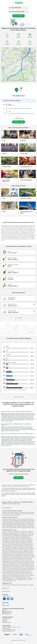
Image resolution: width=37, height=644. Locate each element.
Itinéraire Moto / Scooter (25, 514)
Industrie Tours (27, 550)
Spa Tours (5, 550)
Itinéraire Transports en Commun (28, 512)
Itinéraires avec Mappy (7, 519)
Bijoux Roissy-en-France (15, 568)
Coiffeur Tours (31, 533)
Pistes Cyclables (10, 585)
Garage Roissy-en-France (28, 551)
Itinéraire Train (6, 514)
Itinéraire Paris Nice (30, 522)
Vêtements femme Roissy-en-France (10, 563)
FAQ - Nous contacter (7, 628)
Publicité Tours (11, 543)
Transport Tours (24, 534)
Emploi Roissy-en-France (19, 561)
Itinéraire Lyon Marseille (11, 528)
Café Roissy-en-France (7, 570)
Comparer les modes (18, 397)
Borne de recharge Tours (10, 537)
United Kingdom (6, 614)
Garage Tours (18, 532)
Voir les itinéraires (19, 16)
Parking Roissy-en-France (8, 557)
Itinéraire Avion (8, 515)
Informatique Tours (23, 540)
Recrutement (5, 620)
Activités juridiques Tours (13, 550)
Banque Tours (22, 547)
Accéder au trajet (18, 122)
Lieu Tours (21, 550)
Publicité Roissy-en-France (21, 578)
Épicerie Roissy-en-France (11, 580)
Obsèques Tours (17, 534)
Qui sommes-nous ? (6, 619)
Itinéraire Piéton (10, 512)
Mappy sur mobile (6, 605)
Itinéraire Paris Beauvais (23, 526)
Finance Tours (14, 544)
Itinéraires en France (17, 519)
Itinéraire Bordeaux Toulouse (19, 523)
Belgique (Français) (7, 611)
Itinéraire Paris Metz (21, 528)
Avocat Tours (30, 540)
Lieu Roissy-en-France (20, 574)
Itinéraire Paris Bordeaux (14, 521)
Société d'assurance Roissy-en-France (15, 556)
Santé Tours (19, 537)
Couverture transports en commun (9, 630)
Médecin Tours (8, 540)
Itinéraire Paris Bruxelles (12, 526)
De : (15, 8)
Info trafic (4, 585)
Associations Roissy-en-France (16, 564)
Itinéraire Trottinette (16, 515)
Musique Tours (15, 540)
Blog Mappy (5, 621)
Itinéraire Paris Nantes (8, 523)
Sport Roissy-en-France (29, 561)
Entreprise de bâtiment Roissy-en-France (21, 553)
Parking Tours (8, 536)
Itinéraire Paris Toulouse (21, 522)
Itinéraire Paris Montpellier (8, 525)
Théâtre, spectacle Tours (16, 541)
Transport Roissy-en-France (29, 556)
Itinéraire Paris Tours (29, 523)
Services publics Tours (28, 544)
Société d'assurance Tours (8, 534)
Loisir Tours (8, 544)
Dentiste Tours (20, 544)
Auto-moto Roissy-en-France (21, 554)
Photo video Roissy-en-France (25, 571)
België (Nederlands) (7, 613)
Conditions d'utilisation (7, 627)
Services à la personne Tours (20, 546)
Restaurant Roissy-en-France (16, 551)
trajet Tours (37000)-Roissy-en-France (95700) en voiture (17, 428)
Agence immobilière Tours (14, 533)
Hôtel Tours (5, 532)
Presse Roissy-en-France (28, 564)
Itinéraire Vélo (17, 512)
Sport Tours (13, 539)
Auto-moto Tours (24, 533)
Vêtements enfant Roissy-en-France (22, 573)
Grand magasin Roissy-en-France (27, 568)
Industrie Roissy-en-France (22, 560)
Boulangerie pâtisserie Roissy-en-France (10, 565)
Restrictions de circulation (28, 585)
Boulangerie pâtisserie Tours (8, 546)
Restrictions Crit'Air (18, 585)
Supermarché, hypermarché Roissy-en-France (19, 575)
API (3, 604)
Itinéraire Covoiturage (14, 514)
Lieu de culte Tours (31, 549)
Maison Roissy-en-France (7, 553)
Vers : (17, 12)
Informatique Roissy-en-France (24, 563)
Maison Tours (24, 532)
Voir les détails (19, 318)
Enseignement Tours (6, 541)
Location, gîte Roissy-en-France (20, 557)
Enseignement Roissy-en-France (9, 578)
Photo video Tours (15, 547)
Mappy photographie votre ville (9, 631)
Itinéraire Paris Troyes (30, 528)
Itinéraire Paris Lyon (26, 519)
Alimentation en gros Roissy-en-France (22, 577)
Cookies (18, 627)
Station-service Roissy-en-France (9, 581)
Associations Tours (6, 539)
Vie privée (14, 627)
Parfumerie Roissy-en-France (19, 567)
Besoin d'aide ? (6, 591)
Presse (4, 622)
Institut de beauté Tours (25, 543)
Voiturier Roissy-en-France (16, 558)
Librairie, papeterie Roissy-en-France (20, 570)
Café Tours (17, 543)
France (5, 610)
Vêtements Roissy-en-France (8, 573)
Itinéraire (4, 512)
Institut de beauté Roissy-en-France (24, 580)
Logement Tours (9, 549)
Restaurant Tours (11, 532)
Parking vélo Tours (25, 537)
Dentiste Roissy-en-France (13, 571)
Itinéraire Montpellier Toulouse (20, 525)
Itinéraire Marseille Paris (25, 521)
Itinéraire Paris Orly (11, 522)
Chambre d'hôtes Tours (16, 536)
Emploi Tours (24, 541)
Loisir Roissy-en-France (24, 565)
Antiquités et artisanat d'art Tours (19, 549)
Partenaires (8, 622)
